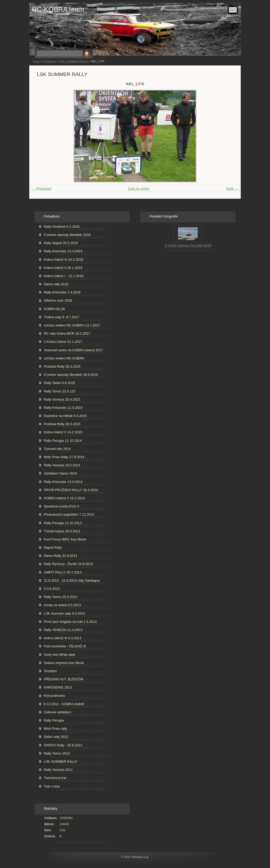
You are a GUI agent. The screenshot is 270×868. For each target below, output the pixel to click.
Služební (50, 671)
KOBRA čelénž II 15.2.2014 (64, 498)
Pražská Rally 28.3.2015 (62, 424)
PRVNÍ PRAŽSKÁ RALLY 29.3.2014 (71, 490)
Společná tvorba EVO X (62, 506)
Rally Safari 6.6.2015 (59, 383)
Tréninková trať (55, 778)
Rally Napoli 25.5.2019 (61, 243)
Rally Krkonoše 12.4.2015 (63, 408)
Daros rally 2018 (56, 284)
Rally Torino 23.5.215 (60, 391)
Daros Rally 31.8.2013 (61, 556)
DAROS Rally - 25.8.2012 (63, 745)
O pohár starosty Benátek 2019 (67, 235)
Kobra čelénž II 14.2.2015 (63, 432)
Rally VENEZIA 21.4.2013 (63, 630)
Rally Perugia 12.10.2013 (63, 523)
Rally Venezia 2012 (58, 770)
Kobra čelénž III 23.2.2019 (63, 260)
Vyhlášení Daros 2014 (60, 473)
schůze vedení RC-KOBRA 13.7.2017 (72, 325)
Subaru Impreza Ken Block (64, 663)
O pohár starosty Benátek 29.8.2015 (71, 375)
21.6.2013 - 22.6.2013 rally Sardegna (72, 580)
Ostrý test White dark (59, 655)
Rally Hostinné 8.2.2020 (62, 227)
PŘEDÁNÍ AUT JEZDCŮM (64, 679)
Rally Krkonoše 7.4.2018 (62, 292)
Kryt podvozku (54, 696)
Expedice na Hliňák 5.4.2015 (65, 416)
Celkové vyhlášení (57, 712)
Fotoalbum (49, 61)
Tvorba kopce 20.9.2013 (62, 531)
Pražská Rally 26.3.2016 (62, 366)
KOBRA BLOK (55, 309)
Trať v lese (52, 786)
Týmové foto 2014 (57, 449)
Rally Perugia (54, 720)
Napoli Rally (53, 547)
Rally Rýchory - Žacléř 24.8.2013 (68, 564)
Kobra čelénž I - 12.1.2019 (64, 276)
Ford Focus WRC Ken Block (65, 539)
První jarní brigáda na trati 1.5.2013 (70, 622)
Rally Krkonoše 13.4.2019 (63, 251)
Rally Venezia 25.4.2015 (62, 399)
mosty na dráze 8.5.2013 (62, 605)
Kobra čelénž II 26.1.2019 (63, 268)
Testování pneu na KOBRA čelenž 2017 (73, 350)
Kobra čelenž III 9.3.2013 (62, 638)
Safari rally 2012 (56, 737)
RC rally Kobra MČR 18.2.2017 (67, 333)
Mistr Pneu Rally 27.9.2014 (64, 457)
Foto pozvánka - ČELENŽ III (65, 646)
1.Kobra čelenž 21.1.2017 (63, 342)
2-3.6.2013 (52, 589)
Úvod (36, 61)
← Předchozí (42, 189)
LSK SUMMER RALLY (74, 61)
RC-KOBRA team (58, 9)
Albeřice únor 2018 (58, 300)
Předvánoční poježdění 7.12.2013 (69, 514)
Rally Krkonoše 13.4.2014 (63, 482)
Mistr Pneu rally (55, 729)
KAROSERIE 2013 (58, 687)
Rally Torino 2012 (57, 753)
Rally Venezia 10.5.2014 (62, 465)
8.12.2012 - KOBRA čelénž (64, 704)
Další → (232, 189)
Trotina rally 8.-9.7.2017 (62, 317)
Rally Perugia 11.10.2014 (63, 441)
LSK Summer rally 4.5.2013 (64, 613)
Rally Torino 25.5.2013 (61, 597)
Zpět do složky (139, 189)
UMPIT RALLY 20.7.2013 (63, 572)
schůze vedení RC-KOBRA (64, 358)
